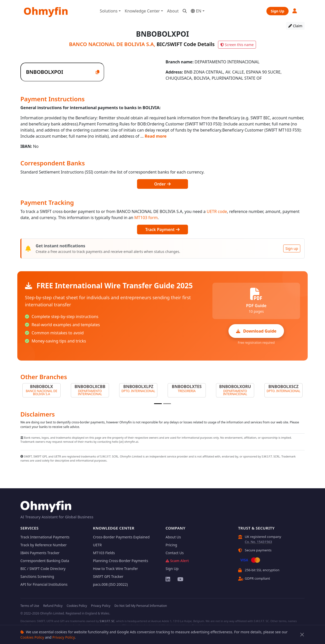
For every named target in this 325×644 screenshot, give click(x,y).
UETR (97, 545)
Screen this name (237, 45)
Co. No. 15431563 (258, 542)
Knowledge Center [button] (142, 11)
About (173, 11)
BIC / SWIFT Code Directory (43, 569)
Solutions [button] (109, 11)
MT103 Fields (104, 553)
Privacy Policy (64, 637)
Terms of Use (30, 606)
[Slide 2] (167, 404)
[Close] (302, 635)
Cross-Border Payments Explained (121, 537)
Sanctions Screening (37, 576)
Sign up (292, 248)
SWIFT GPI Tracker (108, 576)
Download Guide (256, 331)
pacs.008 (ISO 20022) (110, 584)
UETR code (217, 211)
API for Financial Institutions (44, 584)
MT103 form (146, 218)
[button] (295, 11)
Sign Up (277, 11)
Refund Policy (53, 606)
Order (163, 184)
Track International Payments (45, 537)
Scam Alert (177, 561)
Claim (295, 26)
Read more (156, 136)
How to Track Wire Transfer (116, 569)
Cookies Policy (32, 637)
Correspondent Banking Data (45, 561)
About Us (173, 537)
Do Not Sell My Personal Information (141, 606)
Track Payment (162, 230)
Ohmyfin (46, 11)
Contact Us (175, 553)
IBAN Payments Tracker (40, 553)
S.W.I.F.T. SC (107, 621)
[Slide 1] (158, 404)
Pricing (171, 545)
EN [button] (196, 11)
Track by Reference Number (44, 545)
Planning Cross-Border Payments (120, 561)
